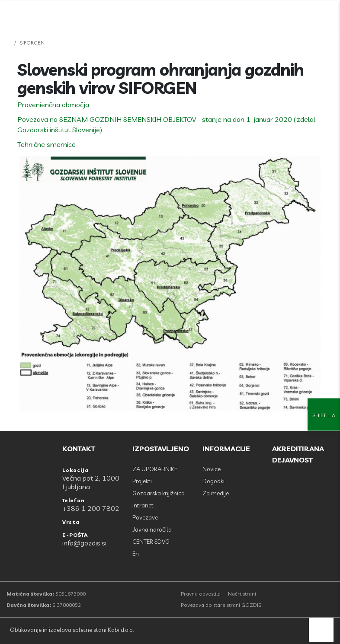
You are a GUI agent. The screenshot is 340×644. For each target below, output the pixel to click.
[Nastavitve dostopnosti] (324, 322)
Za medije (216, 493)
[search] (310, 14)
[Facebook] (291, 14)
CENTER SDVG (151, 542)
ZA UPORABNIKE (155, 469)
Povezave (145, 517)
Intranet (143, 505)
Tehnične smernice (47, 144)
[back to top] (321, 630)
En (136, 554)
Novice (212, 469)
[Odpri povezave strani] (329, 14)
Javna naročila (152, 529)
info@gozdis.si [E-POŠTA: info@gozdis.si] (84, 543)
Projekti (142, 481)
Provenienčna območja (53, 105)
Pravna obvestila (201, 594)
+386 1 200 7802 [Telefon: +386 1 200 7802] (91, 508)
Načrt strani (242, 594)
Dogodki (213, 481)
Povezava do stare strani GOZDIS (221, 605)
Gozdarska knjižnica (159, 493)
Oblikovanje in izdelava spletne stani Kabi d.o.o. (71, 630)
